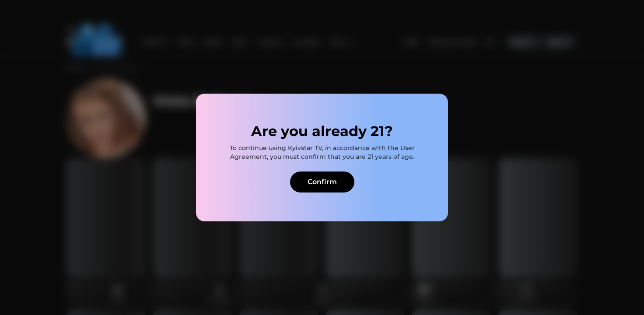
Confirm (322, 182)
